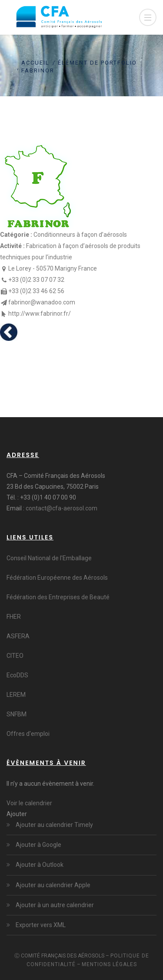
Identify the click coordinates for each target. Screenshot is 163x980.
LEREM (16, 695)
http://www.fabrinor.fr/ (40, 314)
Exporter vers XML (40, 925)
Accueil (35, 63)
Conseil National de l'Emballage (49, 558)
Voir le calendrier (29, 803)
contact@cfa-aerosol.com (62, 508)
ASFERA (18, 636)
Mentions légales (109, 964)
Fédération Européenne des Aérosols (57, 578)
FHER (14, 617)
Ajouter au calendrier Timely (54, 825)
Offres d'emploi (28, 734)
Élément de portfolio (97, 63)
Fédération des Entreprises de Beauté (58, 597)
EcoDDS (17, 675)
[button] (17, 814)
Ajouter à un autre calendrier (54, 905)
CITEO (15, 656)
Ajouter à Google (38, 845)
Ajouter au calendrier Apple (52, 885)
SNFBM (17, 714)
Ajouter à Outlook (39, 865)
